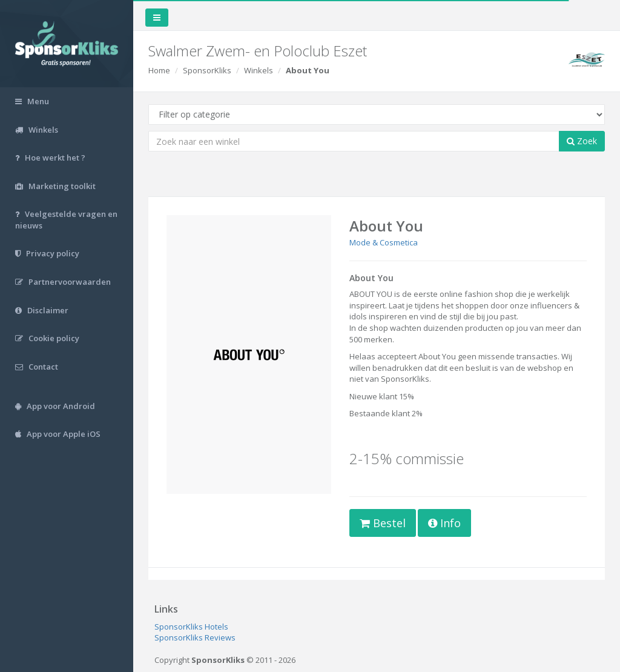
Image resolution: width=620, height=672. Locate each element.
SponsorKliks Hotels (191, 627)
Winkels (259, 70)
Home (159, 70)
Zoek (582, 141)
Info (444, 523)
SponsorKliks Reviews (195, 637)
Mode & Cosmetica (384, 242)
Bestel (383, 523)
